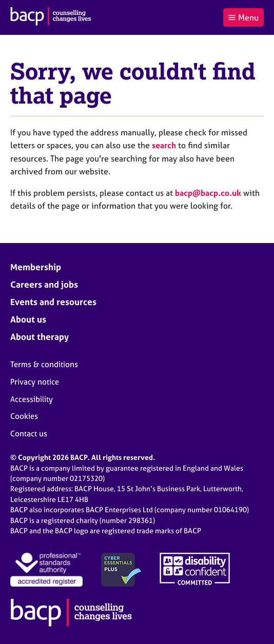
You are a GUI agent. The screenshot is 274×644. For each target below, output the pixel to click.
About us (28, 319)
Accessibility (32, 399)
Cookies (24, 416)
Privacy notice (35, 382)
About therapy (40, 337)
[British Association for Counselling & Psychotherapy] (51, 17)
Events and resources (53, 302)
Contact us (29, 434)
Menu (243, 17)
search (164, 145)
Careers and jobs (44, 284)
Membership (36, 267)
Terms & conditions (44, 364)
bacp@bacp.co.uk (208, 193)
